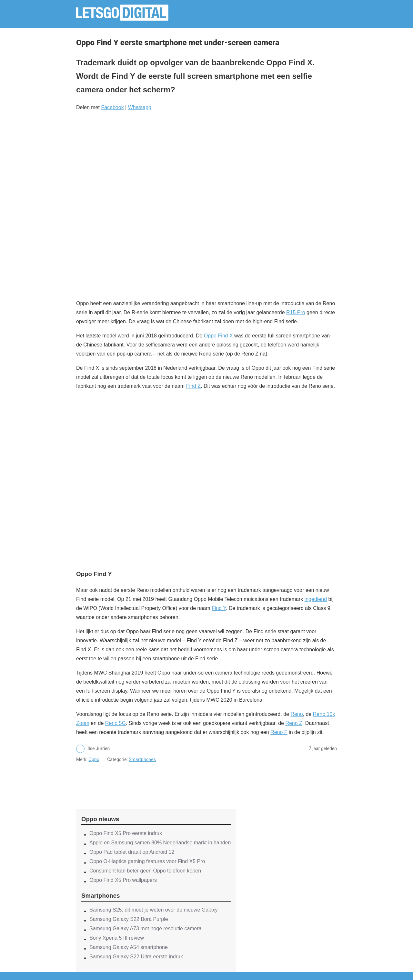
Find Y (219, 608)
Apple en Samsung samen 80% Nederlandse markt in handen (160, 843)
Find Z (193, 386)
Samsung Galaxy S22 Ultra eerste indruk (136, 957)
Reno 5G (116, 723)
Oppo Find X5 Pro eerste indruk (126, 833)
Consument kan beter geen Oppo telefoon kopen (145, 871)
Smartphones (142, 759)
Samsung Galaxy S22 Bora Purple (129, 919)
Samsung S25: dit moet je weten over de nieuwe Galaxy (154, 910)
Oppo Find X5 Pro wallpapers (123, 880)
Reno (297, 714)
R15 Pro (296, 312)
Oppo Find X (218, 336)
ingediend (316, 599)
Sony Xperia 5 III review (117, 938)
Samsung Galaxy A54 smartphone (129, 947)
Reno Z (294, 723)
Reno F (279, 732)
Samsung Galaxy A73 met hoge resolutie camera (146, 928)
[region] (156, 780)
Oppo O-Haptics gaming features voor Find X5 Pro (147, 861)
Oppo (94, 759)
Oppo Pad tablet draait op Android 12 (132, 852)
